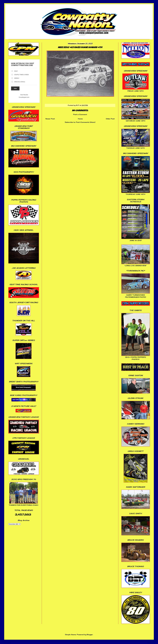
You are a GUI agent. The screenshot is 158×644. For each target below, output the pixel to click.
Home (80, 119)
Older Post (110, 119)
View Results (24, 95)
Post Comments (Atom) (86, 122)
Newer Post (50, 119)
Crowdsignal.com (24, 97)
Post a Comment (80, 114)
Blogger (90, 635)
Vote (15, 88)
